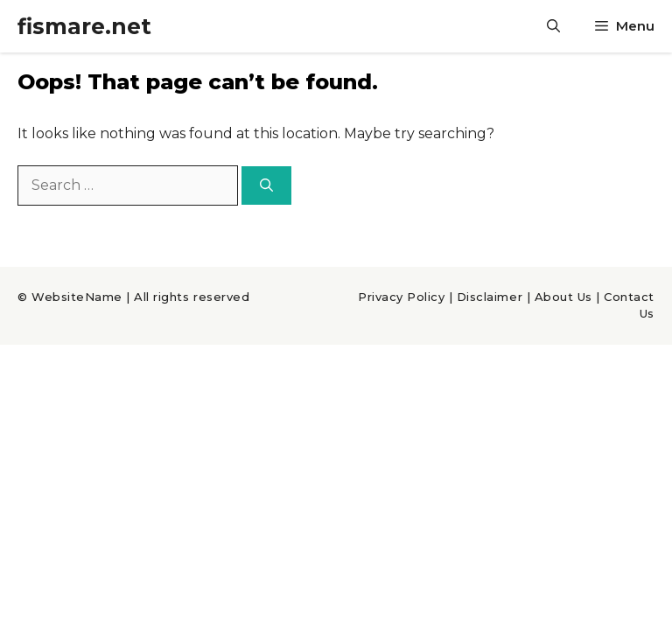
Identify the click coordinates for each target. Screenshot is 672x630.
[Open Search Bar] (553, 26)
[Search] (266, 186)
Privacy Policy (401, 297)
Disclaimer (490, 297)
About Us (563, 297)
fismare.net (84, 26)
